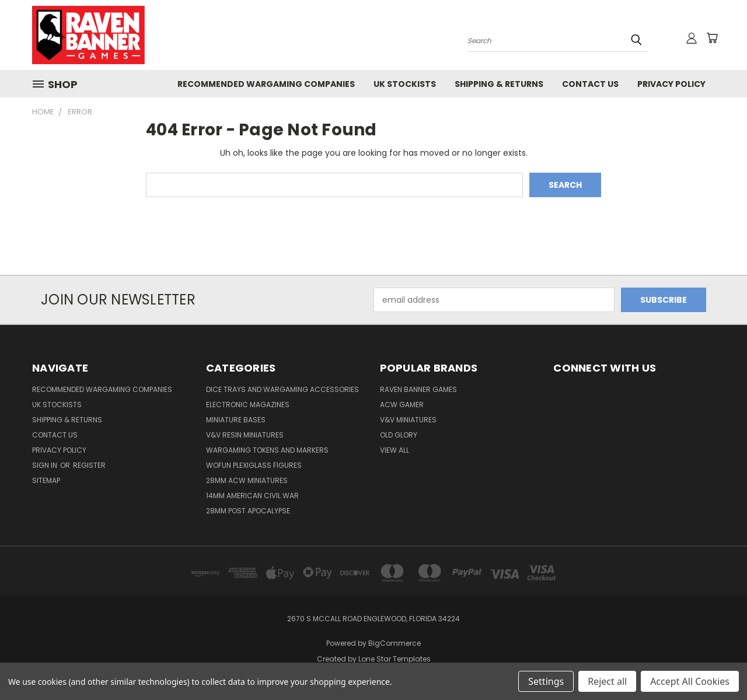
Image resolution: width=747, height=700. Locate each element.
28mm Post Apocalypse (248, 511)
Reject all (607, 681)
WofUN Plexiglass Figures (254, 465)
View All (395, 450)
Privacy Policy (671, 84)
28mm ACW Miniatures (247, 480)
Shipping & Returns (499, 84)
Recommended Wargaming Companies (266, 84)
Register (89, 465)
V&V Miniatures (408, 420)
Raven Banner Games (418, 389)
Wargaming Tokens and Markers (267, 450)
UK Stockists (405, 84)
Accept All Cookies (690, 681)
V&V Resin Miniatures (245, 435)
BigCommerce (395, 643)
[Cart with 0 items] (712, 38)
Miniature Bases (236, 420)
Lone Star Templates (395, 659)
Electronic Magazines (248, 405)
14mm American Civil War (252, 496)
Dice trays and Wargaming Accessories (282, 389)
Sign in (46, 465)
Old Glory (399, 435)
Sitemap (46, 480)
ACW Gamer (402, 405)
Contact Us (590, 84)
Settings (546, 681)
